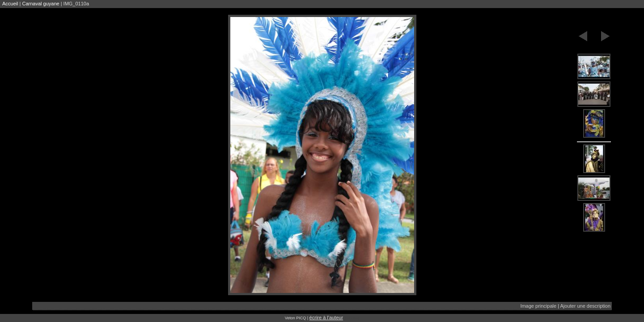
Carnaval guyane (40, 4)
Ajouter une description (585, 306)
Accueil (10, 4)
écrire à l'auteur (326, 318)
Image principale (538, 306)
